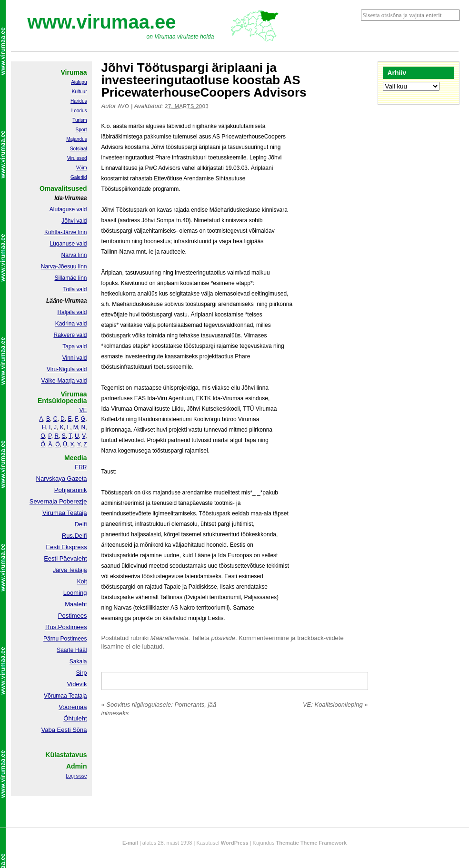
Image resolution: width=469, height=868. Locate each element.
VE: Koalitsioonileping (335, 705)
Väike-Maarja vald (64, 381)
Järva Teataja (70, 570)
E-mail (130, 843)
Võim (82, 168)
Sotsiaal (79, 149)
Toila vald (75, 289)
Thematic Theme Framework (312, 843)
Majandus (76, 139)
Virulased (77, 158)
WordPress (235, 843)
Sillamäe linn (70, 278)
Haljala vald (72, 312)
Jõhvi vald (74, 221)
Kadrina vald (71, 324)
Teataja (77, 696)
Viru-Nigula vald (67, 369)
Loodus (79, 111)
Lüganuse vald (68, 244)
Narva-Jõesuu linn (64, 266)
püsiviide (224, 638)
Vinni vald (75, 358)
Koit (82, 582)
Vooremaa (73, 707)
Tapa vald (75, 346)
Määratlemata (169, 638)
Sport (81, 130)
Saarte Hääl (72, 650)
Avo (123, 106)
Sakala (78, 661)
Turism (80, 120)
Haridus (79, 101)
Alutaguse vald (68, 209)
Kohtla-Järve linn (65, 232)
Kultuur (80, 92)
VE (83, 410)
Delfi (80, 524)
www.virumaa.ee (102, 22)
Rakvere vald (70, 335)
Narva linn (74, 255)
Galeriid (79, 177)
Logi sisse (76, 776)
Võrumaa (55, 696)
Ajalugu (79, 82)
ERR (81, 467)
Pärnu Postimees (65, 639)
